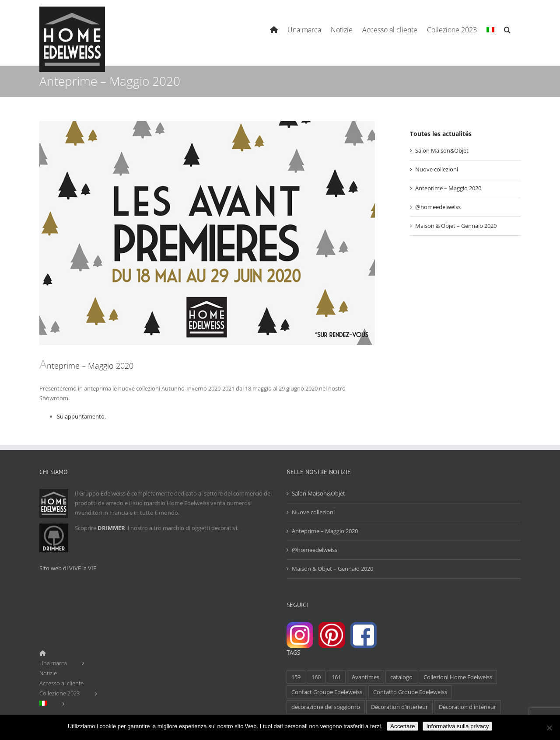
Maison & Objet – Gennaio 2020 (456, 226)
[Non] (549, 728)
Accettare (402, 726)
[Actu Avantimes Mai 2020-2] (207, 233)
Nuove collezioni (437, 169)
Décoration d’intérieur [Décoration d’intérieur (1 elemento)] (399, 707)
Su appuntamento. (81, 416)
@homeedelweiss (438, 207)
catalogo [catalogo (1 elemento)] (401, 677)
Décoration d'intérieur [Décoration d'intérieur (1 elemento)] (467, 707)
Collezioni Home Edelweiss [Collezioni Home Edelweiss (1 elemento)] (458, 677)
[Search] (507, 29)
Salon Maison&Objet (442, 150)
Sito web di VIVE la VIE (68, 568)
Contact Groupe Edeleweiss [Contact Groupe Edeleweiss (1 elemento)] (327, 692)
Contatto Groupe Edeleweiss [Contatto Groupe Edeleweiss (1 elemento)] (410, 692)
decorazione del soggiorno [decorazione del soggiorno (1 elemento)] (326, 707)
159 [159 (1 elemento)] (296, 677)
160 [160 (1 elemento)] (316, 677)
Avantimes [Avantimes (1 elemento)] (366, 677)
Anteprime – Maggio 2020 (448, 188)
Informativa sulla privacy (457, 726)
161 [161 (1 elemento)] (336, 677)
